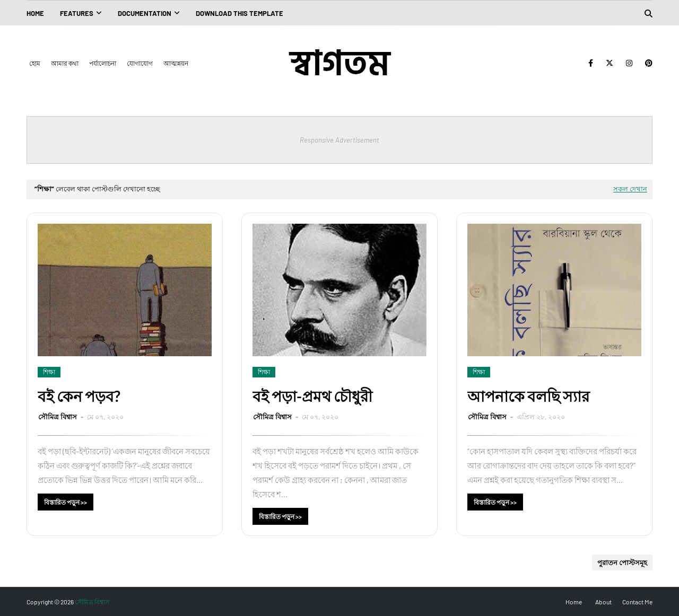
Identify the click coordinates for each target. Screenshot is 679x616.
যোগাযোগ (140, 63)
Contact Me (637, 602)
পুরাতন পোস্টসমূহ (622, 562)
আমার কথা (65, 63)
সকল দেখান (630, 189)
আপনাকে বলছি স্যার (528, 396)
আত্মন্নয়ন (176, 63)
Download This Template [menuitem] (240, 13)
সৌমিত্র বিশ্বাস (58, 417)
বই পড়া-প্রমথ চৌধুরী (312, 396)
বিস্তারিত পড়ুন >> (66, 502)
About (603, 602)
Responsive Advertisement (339, 140)
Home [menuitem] (35, 13)
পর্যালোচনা (103, 63)
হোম (35, 63)
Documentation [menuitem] (145, 13)
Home (574, 602)
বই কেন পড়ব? (79, 396)
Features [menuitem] (77, 13)
